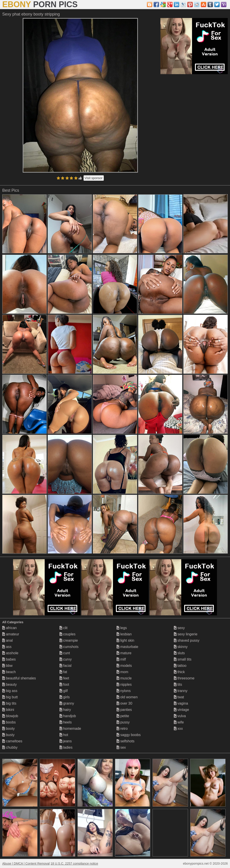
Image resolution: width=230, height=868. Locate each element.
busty (8, 735)
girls (65, 697)
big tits (9, 703)
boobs (9, 722)
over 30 (124, 703)
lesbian (124, 634)
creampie (69, 640)
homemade (70, 729)
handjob (68, 716)
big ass (10, 691)
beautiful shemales (19, 678)
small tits (183, 659)
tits (178, 684)
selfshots (126, 741)
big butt (10, 697)
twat (179, 697)
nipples (124, 684)
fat (63, 672)
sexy (179, 628)
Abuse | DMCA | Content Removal (26, 864)
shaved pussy (187, 640)
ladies (66, 747)
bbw (7, 666)
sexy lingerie (186, 634)
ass (7, 647)
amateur (11, 634)
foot (64, 684)
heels (66, 722)
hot (64, 735)
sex (121, 747)
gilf (64, 691)
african (9, 628)
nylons (124, 691)
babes (9, 659)
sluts (179, 653)
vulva (180, 716)
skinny (181, 647)
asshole (10, 653)
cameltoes (12, 741)
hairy (65, 710)
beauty (9, 684)
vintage (181, 710)
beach (9, 672)
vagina (181, 703)
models (124, 666)
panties (124, 710)
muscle (124, 678)
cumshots (69, 647)
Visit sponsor (94, 178)
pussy (123, 722)
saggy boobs (129, 735)
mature (124, 653)
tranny (181, 691)
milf (121, 659)
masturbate (127, 647)
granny (67, 703)
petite (123, 716)
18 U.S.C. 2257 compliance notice (74, 864)
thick (179, 672)
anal (8, 640)
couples (68, 634)
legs (122, 628)
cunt (65, 653)
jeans (66, 741)
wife (179, 722)
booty (9, 729)
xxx (178, 729)
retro (122, 729)
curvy (66, 659)
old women (127, 697)
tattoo (180, 666)
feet (64, 678)
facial (66, 666)
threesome (184, 678)
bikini (8, 710)
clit (64, 628)
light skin (125, 640)
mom (122, 672)
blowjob (10, 716)
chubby (10, 747)
